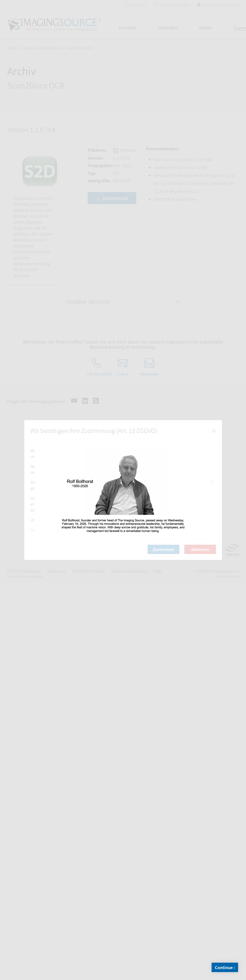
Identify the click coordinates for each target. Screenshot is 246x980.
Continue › (225, 967)
